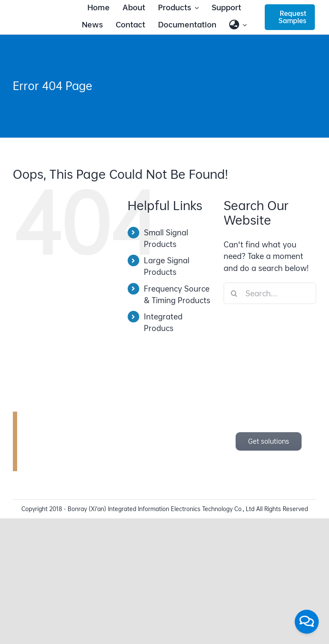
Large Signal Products (167, 266)
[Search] (234, 293)
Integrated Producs (163, 322)
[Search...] (270, 293)
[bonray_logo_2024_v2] (39, 16)
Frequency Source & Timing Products (177, 295)
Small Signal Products (166, 238)
